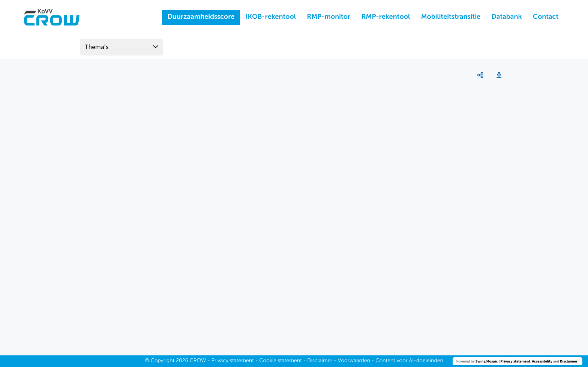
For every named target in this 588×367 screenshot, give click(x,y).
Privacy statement (515, 361)
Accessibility (542, 361)
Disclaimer (569, 361)
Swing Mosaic (487, 361)
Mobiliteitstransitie (451, 17)
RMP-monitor (329, 17)
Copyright (163, 361)
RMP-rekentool (386, 17)
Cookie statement (280, 361)
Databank (507, 17)
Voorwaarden (354, 361)
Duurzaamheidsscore (201, 17)
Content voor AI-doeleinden (409, 361)
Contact (546, 17)
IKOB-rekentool (271, 17)
